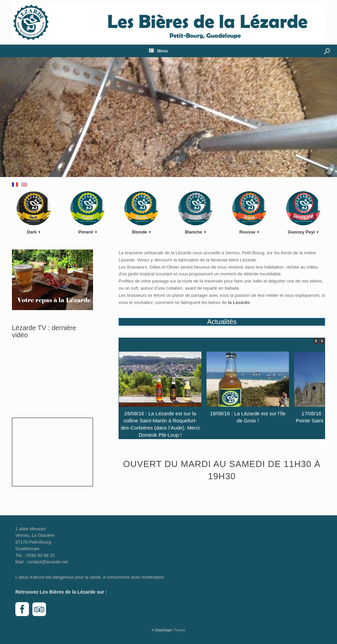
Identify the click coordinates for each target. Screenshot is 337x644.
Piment (88, 232)
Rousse (249, 232)
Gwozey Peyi (303, 232)
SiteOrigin (164, 630)
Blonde (142, 232)
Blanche (195, 232)
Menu (158, 51)
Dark (34, 232)
